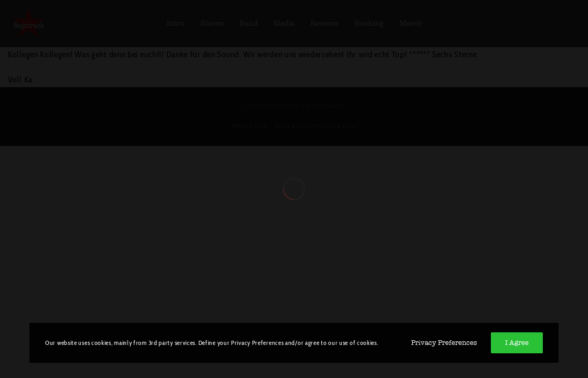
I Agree (517, 343)
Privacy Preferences (444, 343)
